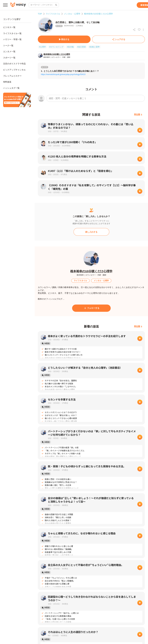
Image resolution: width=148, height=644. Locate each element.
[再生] (140, 130)
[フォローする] (91, 308)
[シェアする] (118, 39)
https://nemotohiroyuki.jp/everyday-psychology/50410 (63, 74)
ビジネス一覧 (9, 27)
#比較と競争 (95, 47)
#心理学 (42, 47)
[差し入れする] (91, 232)
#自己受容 (81, 47)
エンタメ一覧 (9, 52)
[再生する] (64, 39)
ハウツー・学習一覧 (12, 39)
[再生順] (138, 115)
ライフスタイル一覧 (12, 33)
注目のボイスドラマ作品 (14, 64)
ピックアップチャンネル (14, 70)
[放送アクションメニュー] (143, 30)
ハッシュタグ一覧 (11, 88)
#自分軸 (70, 47)
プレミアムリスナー (12, 76)
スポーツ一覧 (9, 58)
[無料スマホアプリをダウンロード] (17, 100)
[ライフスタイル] (80, 281)
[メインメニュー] (5, 5)
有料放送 (7, 82)
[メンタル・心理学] (101, 281)
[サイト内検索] (56, 5)
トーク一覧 (8, 46)
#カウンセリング (56, 47)
